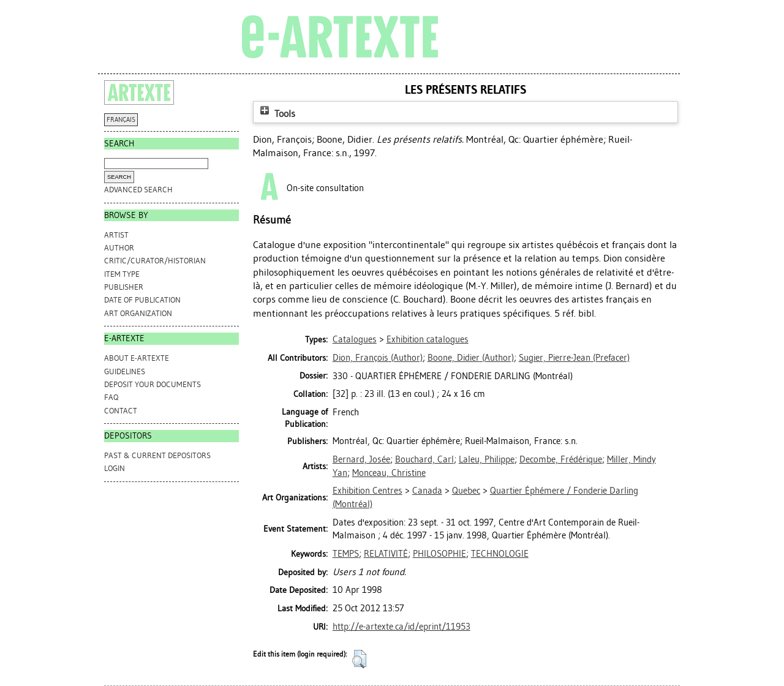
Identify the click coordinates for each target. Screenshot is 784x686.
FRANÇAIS (121, 120)
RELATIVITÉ (386, 554)
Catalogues (355, 339)
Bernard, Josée (361, 459)
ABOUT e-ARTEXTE (137, 358)
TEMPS (346, 554)
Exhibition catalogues (428, 339)
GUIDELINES (125, 371)
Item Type (122, 274)
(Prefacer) (574, 358)
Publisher (124, 287)
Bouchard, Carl (424, 459)
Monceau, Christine (389, 473)
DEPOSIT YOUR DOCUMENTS (153, 384)
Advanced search (138, 190)
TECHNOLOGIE (500, 554)
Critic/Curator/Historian (155, 261)
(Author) (378, 358)
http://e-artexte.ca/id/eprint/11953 (401, 627)
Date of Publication (142, 300)
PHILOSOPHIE (439, 554)
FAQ (111, 397)
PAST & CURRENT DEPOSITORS (157, 455)
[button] (359, 659)
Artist (116, 235)
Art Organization (138, 313)
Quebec (466, 491)
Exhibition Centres (367, 491)
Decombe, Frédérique (561, 459)
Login (115, 468)
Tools (276, 114)
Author (119, 248)
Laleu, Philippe (487, 459)
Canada (427, 491)
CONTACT (121, 411)
